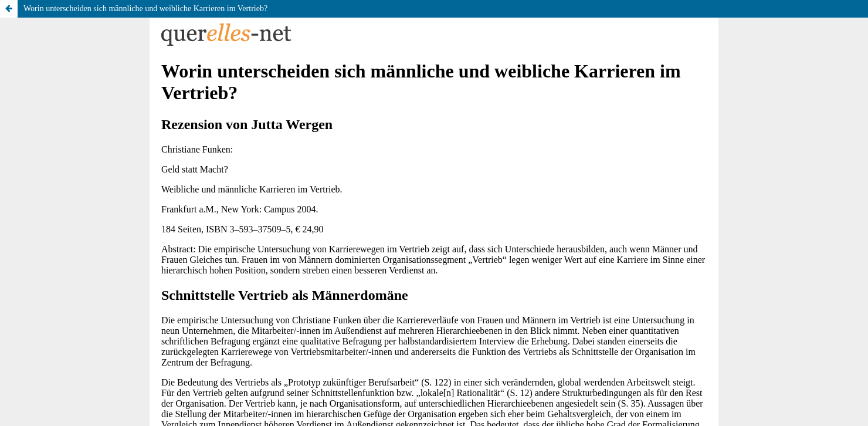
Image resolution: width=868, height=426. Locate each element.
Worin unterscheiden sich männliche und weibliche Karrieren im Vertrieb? (145, 9)
